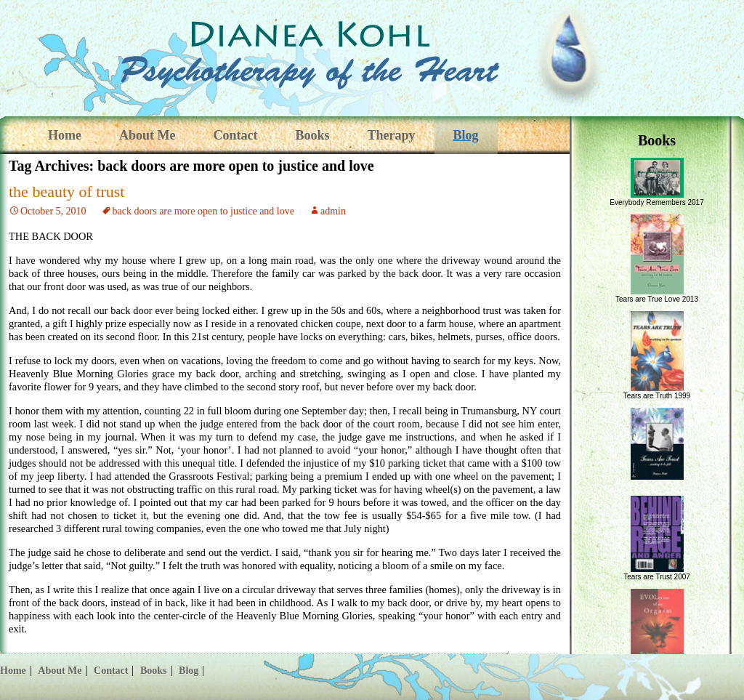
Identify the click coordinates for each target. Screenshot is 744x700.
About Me (147, 135)
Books (312, 135)
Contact (235, 135)
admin (333, 211)
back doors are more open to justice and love (203, 211)
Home (65, 135)
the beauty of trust (66, 192)
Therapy (392, 135)
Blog (466, 135)
